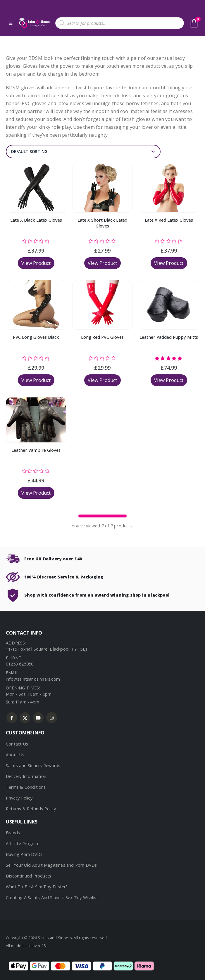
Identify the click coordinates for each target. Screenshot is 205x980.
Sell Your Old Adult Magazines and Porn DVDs (51, 865)
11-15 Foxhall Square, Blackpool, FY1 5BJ (46, 649)
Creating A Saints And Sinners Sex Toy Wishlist (52, 898)
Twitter (25, 718)
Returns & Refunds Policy (31, 809)
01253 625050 (20, 664)
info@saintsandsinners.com (33, 679)
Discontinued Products (29, 876)
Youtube (38, 718)
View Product (36, 263)
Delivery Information (26, 776)
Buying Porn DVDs (24, 854)
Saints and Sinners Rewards (33, 766)
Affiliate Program (23, 843)
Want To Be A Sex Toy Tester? (37, 887)
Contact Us (17, 744)
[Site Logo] (34, 23)
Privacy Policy (19, 798)
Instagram (52, 718)
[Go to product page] (36, 188)
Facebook (12, 718)
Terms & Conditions (26, 787)
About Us (15, 755)
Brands (13, 833)
